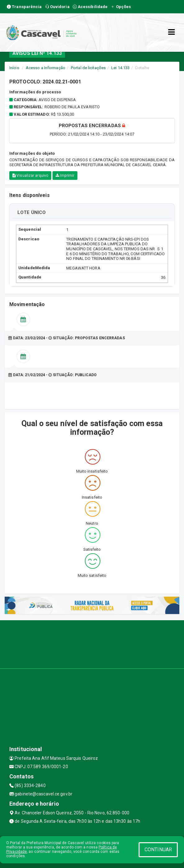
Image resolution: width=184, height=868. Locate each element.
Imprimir (65, 176)
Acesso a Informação (46, 68)
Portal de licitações (88, 68)
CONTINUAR (158, 850)
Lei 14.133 (120, 68)
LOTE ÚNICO (32, 212)
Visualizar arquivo (30, 176)
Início (14, 68)
